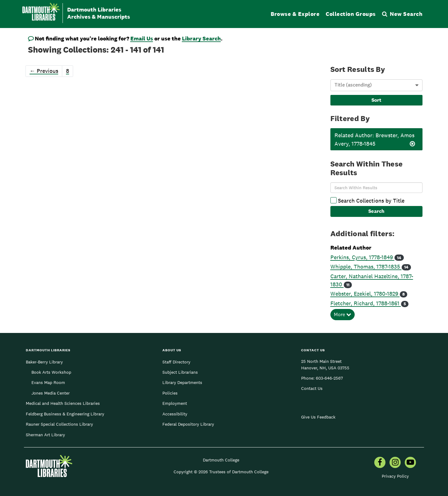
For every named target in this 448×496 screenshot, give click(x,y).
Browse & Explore (295, 14)
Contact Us (312, 388)
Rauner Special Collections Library (59, 424)
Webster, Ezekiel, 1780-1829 (365, 294)
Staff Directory (176, 362)
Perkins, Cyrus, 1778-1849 (362, 257)
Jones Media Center (51, 393)
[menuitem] (380, 463)
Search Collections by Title (368, 201)
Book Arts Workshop (51, 372)
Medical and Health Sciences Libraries (63, 403)
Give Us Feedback (318, 417)
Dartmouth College (221, 460)
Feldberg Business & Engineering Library (65, 414)
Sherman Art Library (45, 435)
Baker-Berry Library (44, 362)
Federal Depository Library (188, 424)
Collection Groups (351, 14)
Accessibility (175, 414)
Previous (44, 71)
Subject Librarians (180, 372)
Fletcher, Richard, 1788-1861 (366, 303)
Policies (170, 393)
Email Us (142, 38)
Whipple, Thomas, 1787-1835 (366, 267)
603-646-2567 (329, 378)
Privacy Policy (395, 476)
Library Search (201, 38)
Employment (175, 403)
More (343, 314)
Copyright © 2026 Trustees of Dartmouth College (221, 472)
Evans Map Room (48, 382)
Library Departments (182, 382)
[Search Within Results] (377, 188)
